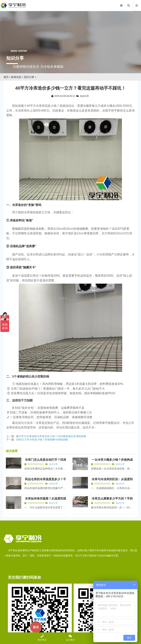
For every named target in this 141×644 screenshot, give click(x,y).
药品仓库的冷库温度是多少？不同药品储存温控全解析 (46, 482)
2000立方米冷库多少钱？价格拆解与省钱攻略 (42, 440)
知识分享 (29, 77)
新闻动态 (16, 77)
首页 (6, 77)
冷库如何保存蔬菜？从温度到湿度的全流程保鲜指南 (46, 501)
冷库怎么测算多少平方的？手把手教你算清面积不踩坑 (112, 501)
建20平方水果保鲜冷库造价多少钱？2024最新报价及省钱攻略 (51, 436)
